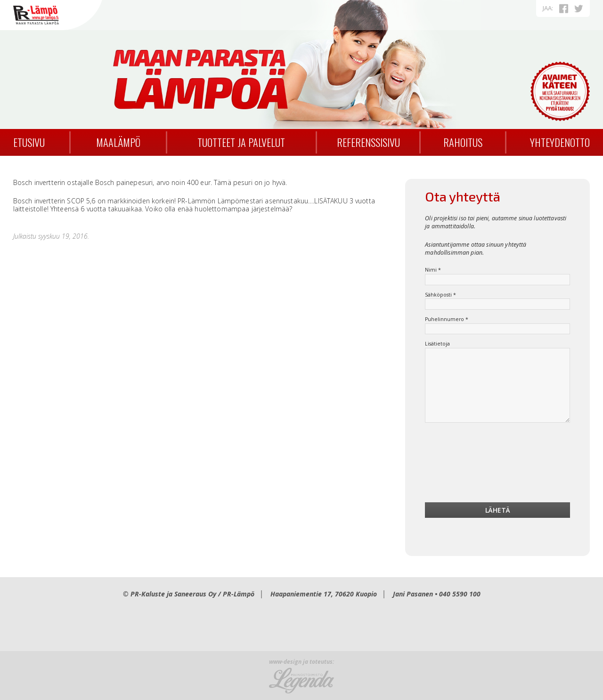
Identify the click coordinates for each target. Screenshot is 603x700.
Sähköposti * (440, 295)
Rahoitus (463, 142)
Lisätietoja (437, 344)
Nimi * (433, 270)
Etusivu (29, 142)
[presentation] (497, 465)
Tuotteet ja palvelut (241, 142)
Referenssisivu (368, 142)
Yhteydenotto (560, 142)
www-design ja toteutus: (301, 662)
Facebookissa (564, 8)
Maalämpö (118, 142)
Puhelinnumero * (447, 319)
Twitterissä (579, 8)
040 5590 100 (460, 594)
